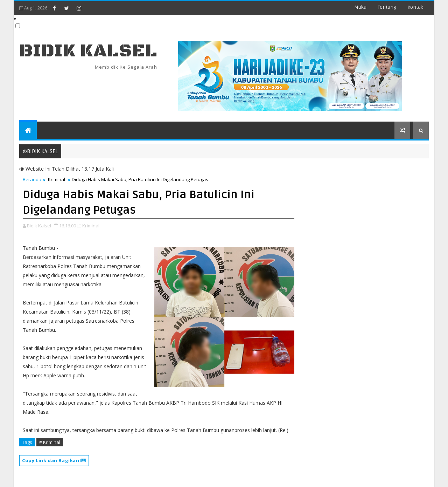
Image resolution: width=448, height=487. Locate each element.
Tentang (387, 7)
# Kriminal (50, 442)
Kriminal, (91, 226)
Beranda (32, 179)
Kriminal (57, 179)
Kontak (415, 7)
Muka (360, 7)
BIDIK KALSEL (88, 51)
